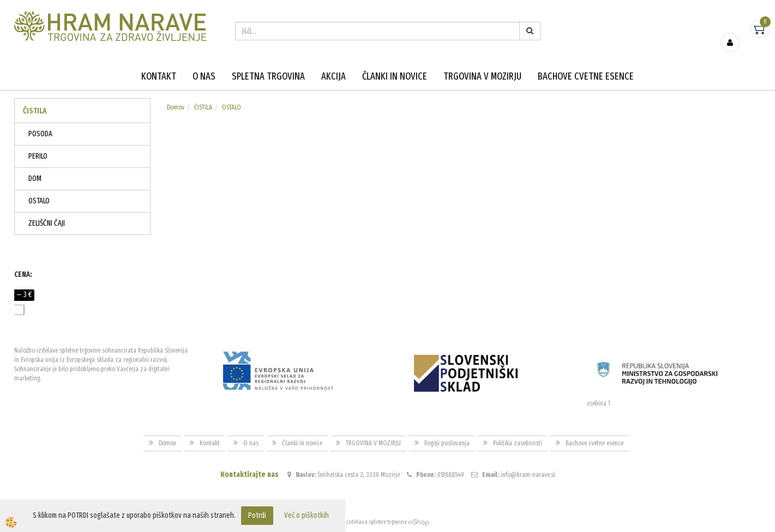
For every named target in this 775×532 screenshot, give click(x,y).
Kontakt (159, 76)
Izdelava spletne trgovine (377, 522)
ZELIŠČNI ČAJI (47, 223)
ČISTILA (203, 107)
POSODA (40, 134)
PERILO (38, 156)
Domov (176, 107)
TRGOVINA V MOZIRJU (482, 76)
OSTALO (39, 201)
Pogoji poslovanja (447, 443)
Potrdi (257, 515)
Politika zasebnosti (518, 443)
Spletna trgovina (268, 76)
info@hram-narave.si (528, 475)
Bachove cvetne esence (586, 76)
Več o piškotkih (307, 515)
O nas (204, 76)
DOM (35, 179)
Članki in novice (395, 76)
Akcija (334, 76)
